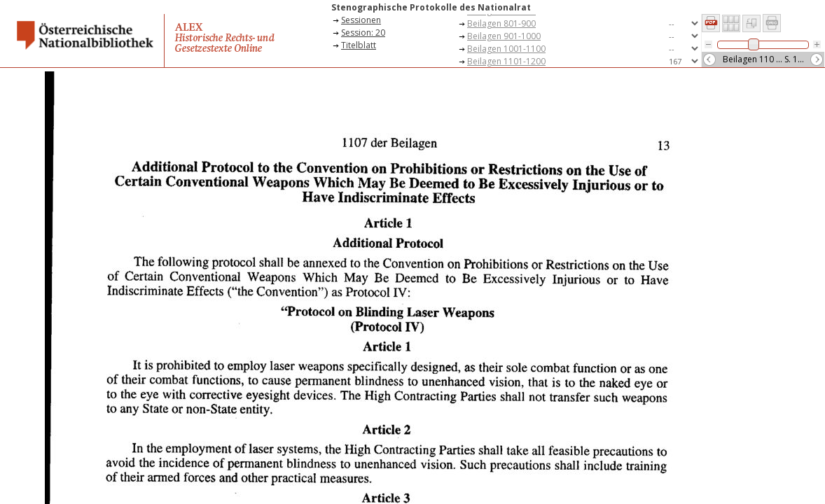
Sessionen (361, 20)
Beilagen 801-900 (501, 23)
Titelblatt (359, 45)
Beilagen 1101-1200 (506, 61)
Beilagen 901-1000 (504, 36)
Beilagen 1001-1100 (506, 49)
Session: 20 (363, 33)
